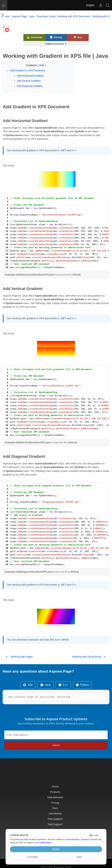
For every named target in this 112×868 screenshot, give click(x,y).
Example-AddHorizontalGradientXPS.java (30, 275)
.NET (63, 150)
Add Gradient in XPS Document (28, 70)
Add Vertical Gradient (29, 81)
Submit (56, 745)
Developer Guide (46, 16)
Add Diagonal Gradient (30, 86)
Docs (55, 803)
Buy (78, 38)
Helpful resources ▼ (56, 44)
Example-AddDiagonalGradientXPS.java (29, 572)
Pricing (56, 38)
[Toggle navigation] (4, 5)
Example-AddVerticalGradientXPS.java (28, 442)
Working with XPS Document (74, 16)
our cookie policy (43, 843)
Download (35, 38)
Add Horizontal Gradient (30, 76)
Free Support (55, 815)
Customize (33, 857)
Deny (80, 857)
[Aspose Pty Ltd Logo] (15, 5)
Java (32, 16)
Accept (56, 849)
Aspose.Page (19, 16)
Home (6, 16)
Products (55, 786)
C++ (74, 150)
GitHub (77, 275)
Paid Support (55, 821)
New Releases (55, 792)
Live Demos (55, 809)
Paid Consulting (55, 827)
